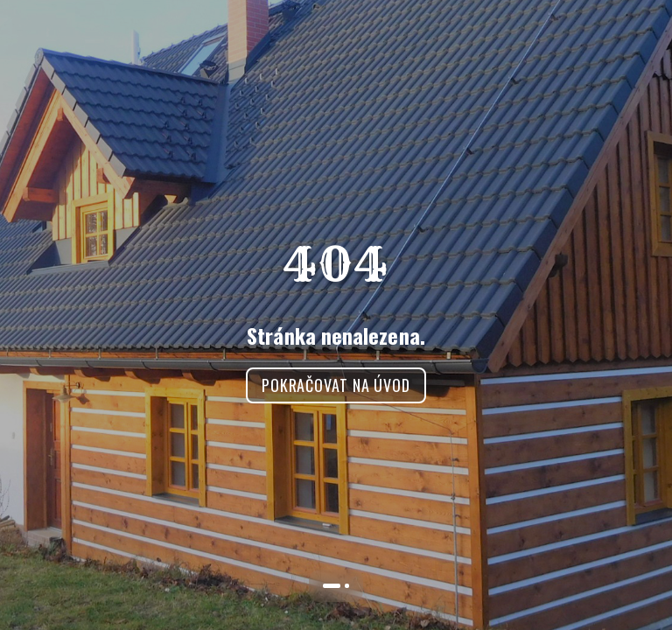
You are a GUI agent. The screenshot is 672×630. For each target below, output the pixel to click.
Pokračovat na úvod (336, 385)
